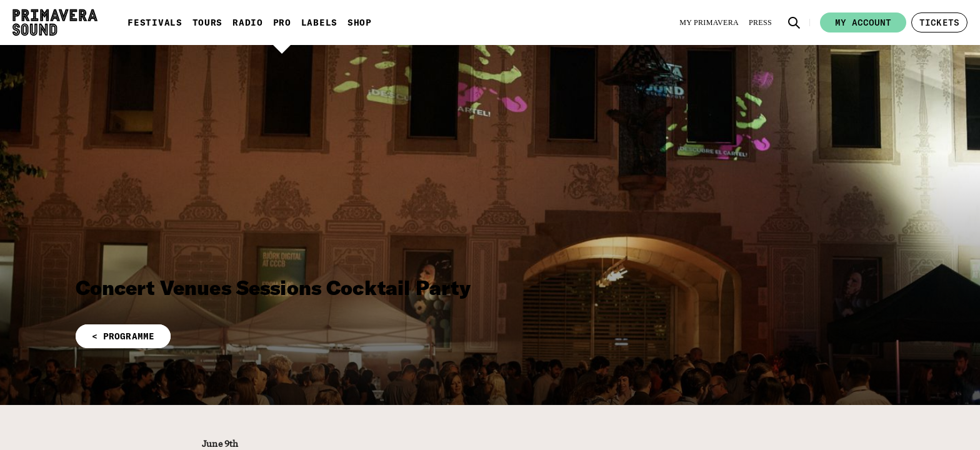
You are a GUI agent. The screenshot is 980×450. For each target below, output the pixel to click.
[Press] (760, 22)
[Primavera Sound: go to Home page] (55, 22)
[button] (794, 22)
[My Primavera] (709, 22)
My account (863, 22)
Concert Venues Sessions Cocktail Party (273, 287)
